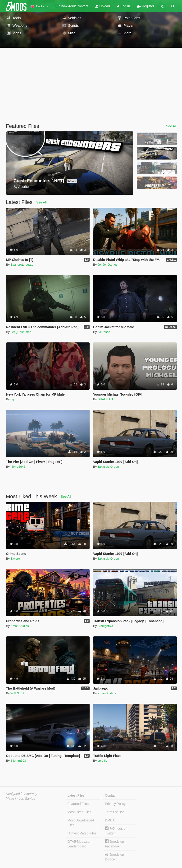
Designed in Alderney (22, 794)
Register (146, 6)
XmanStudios (20, 626)
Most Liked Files (80, 812)
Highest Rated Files (82, 833)
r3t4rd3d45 (18, 467)
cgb (13, 399)
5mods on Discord (114, 857)
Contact (111, 795)
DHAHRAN (105, 399)
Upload (102, 6)
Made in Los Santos (21, 799)
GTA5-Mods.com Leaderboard (80, 844)
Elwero (15, 559)
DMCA (110, 820)
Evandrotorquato (22, 265)
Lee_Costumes (21, 332)
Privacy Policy (115, 804)
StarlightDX (105, 626)
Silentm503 (18, 761)
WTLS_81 (17, 693)
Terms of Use (115, 812)
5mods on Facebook (114, 844)
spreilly (102, 761)
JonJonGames (108, 265)
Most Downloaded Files (81, 823)
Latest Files (76, 795)
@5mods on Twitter (116, 831)
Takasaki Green (108, 467)
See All (171, 126)
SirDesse (104, 332)
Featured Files (78, 804)
